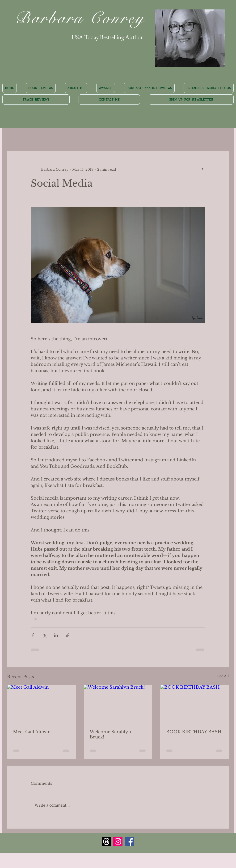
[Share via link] (68, 635)
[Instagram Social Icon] (118, 841)
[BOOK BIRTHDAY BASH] (195, 704)
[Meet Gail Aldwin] (41, 704)
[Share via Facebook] (33, 635)
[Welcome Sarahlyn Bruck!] (118, 704)
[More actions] (202, 169)
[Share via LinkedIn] (56, 635)
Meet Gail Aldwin (32, 732)
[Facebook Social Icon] (129, 841)
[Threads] (106, 841)
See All (223, 676)
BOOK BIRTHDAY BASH (194, 732)
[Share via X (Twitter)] (44, 635)
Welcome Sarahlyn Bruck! (110, 734)
